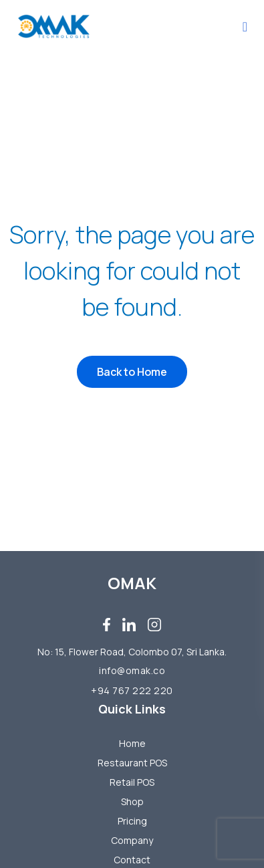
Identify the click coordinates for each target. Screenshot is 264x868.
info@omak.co (132, 670)
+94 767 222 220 (132, 690)
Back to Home (132, 372)
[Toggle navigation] (245, 27)
